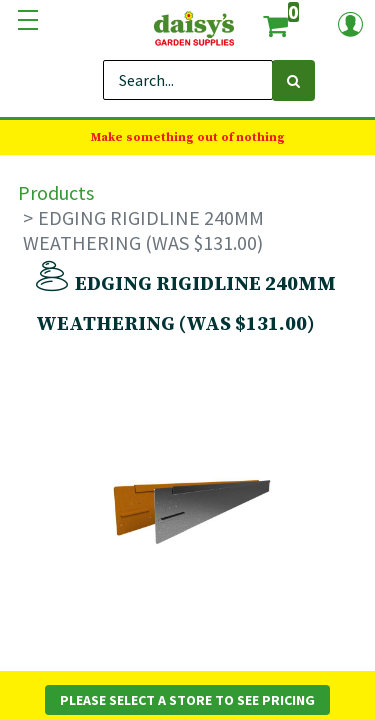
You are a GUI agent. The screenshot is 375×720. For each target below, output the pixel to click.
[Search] (293, 80)
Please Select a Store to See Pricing (187, 700)
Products (56, 192)
